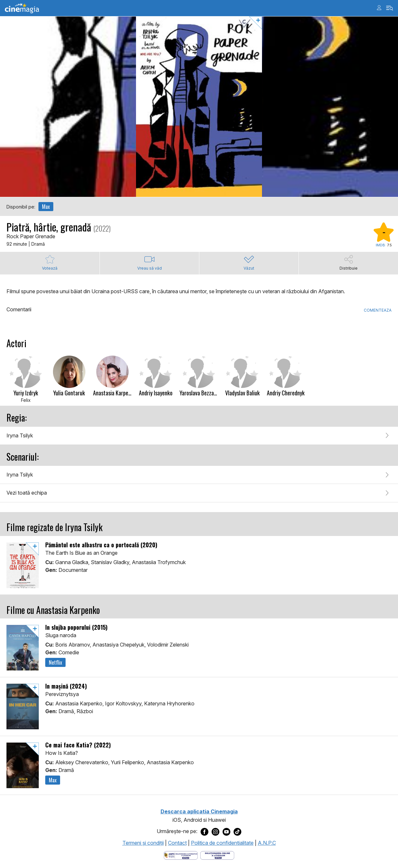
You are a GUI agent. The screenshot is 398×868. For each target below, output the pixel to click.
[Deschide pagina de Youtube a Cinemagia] (226, 831)
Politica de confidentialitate (222, 843)
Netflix (55, 662)
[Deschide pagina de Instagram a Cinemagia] (215, 831)
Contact (177, 843)
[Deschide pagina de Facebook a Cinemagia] (204, 831)
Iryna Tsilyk (20, 435)
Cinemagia (22, 8)
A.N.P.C (267, 843)
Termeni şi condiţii (143, 843)
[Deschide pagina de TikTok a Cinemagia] (237, 831)
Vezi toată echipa (27, 493)
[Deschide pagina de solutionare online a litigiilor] (217, 855)
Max (46, 207)
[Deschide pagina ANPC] (181, 855)
